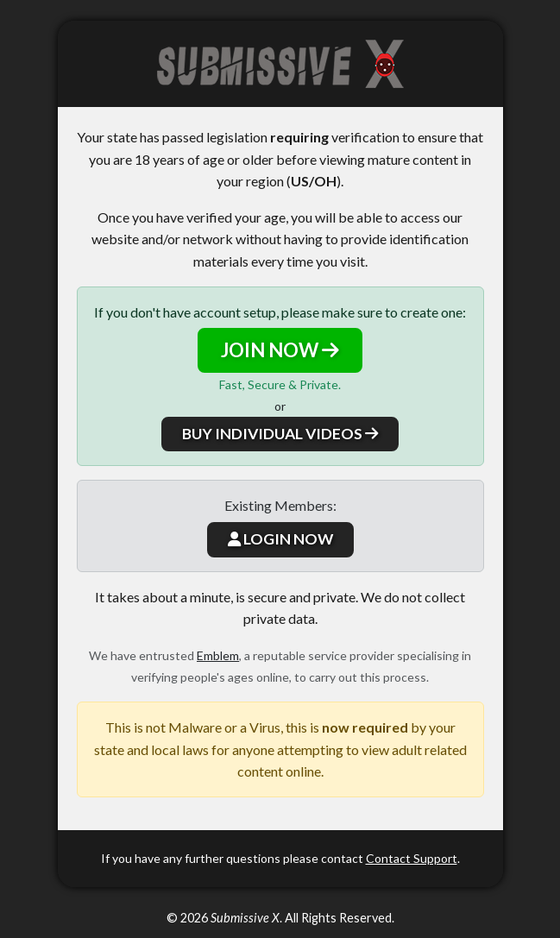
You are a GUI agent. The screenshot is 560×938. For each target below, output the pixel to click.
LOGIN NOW (280, 539)
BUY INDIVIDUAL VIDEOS (280, 434)
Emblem (218, 655)
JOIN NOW (280, 350)
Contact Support (412, 858)
